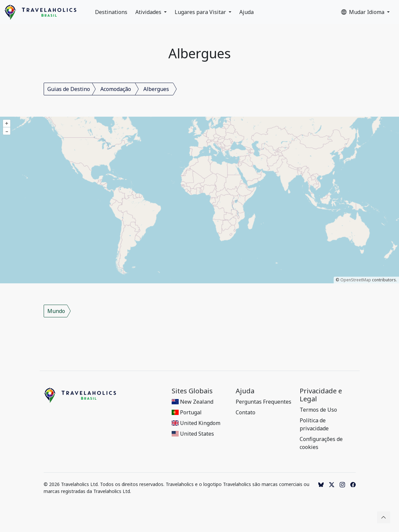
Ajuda (246, 12)
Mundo (56, 311)
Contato (245, 412)
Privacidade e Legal (321, 395)
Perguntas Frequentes (263, 402)
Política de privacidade (314, 424)
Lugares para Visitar (201, 12)
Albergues (156, 89)
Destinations (111, 12)
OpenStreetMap (356, 280)
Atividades (149, 12)
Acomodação (116, 89)
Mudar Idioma (363, 12)
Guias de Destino (69, 89)
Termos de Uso (318, 410)
